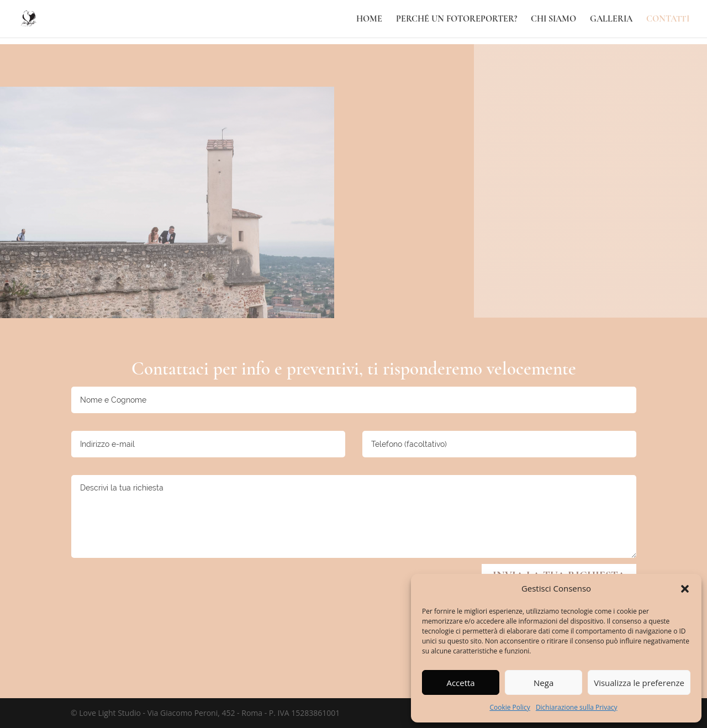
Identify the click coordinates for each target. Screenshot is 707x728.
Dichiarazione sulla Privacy (577, 707)
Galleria (611, 20)
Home (369, 20)
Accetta (460, 683)
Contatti (668, 20)
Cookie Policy (510, 707)
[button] (685, 589)
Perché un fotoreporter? (457, 20)
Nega (544, 683)
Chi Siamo (553, 20)
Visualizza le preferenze (639, 683)
